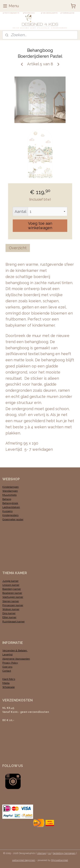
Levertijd (7, 654)
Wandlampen (10, 491)
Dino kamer (9, 613)
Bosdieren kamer (12, 593)
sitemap (42, 853)
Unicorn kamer (11, 585)
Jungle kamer (10, 581)
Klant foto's (9, 679)
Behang (7, 499)
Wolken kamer (11, 609)
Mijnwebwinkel (60, 860)
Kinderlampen (11, 487)
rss (49, 853)
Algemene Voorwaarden (16, 659)
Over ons (7, 667)
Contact (7, 671)
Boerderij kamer (12, 589)
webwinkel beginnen (24, 860)
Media (6, 683)
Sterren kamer (11, 601)
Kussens (7, 511)
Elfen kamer (9, 617)
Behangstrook (10, 503)
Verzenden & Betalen (15, 650)
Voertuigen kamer (13, 597)
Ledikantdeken (11, 507)
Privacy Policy (10, 663)
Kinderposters (10, 515)
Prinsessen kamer (13, 605)
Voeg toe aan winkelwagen (40, 226)
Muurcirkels (9, 495)
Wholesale (8, 687)
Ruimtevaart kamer (13, 622)
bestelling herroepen (64, 853)
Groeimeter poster (13, 519)
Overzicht (18, 248)
